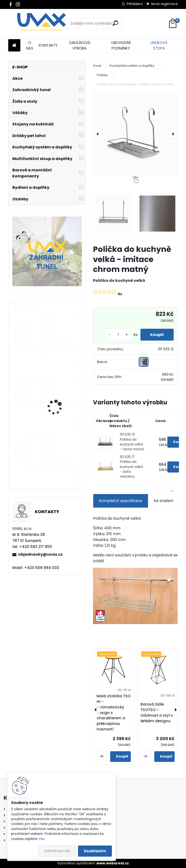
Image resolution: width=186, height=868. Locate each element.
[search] (115, 23)
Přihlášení (135, 4)
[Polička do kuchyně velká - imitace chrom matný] (135, 134)
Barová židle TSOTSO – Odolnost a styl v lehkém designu (157, 712)
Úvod (97, 66)
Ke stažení (164, 501)
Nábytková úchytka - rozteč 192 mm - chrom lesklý (60, 348)
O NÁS (30, 45)
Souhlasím (95, 851)
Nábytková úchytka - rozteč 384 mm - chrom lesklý (61, 465)
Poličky (102, 75)
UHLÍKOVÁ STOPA (159, 45)
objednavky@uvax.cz (40, 554)
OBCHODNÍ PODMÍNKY (121, 45)
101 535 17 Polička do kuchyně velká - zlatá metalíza (131, 467)
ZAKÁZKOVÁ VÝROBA (80, 45)
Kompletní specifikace (120, 501)
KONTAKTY (48, 45)
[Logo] (42, 23)
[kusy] (118, 335)
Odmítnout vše (57, 851)
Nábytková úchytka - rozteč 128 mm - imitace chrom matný (61, 407)
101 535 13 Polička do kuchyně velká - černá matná (132, 442)
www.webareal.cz (113, 863)
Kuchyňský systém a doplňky (132, 66)
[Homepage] (14, 46)
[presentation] (98, 134)
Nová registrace (164, 4)
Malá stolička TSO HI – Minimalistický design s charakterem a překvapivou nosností (114, 713)
